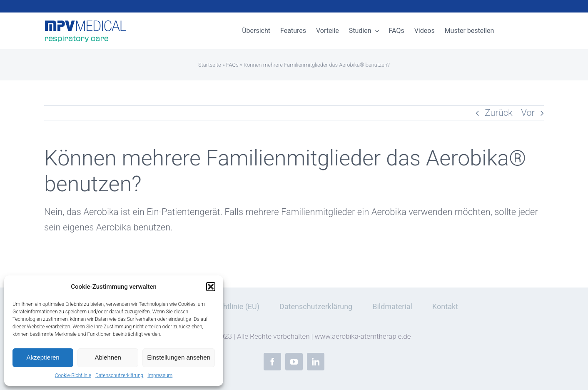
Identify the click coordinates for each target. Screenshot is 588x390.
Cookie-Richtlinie (73, 375)
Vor (528, 113)
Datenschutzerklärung (119, 375)
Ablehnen (108, 357)
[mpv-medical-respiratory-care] (86, 23)
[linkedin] (316, 362)
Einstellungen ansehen (179, 357)
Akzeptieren (43, 357)
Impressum (160, 375)
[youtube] (294, 362)
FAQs (232, 65)
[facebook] (272, 362)
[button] (211, 287)
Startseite (210, 65)
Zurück (499, 113)
